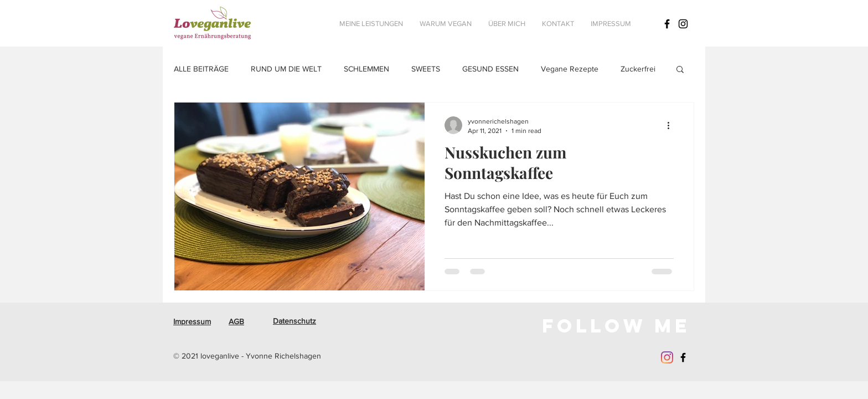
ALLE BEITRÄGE (201, 69)
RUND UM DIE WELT (286, 69)
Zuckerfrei (638, 69)
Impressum (192, 321)
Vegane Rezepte (570, 69)
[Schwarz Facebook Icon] (667, 24)
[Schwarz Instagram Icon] (683, 24)
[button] (680, 70)
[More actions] (672, 125)
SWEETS (426, 69)
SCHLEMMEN (366, 69)
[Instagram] (667, 357)
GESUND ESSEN (490, 69)
